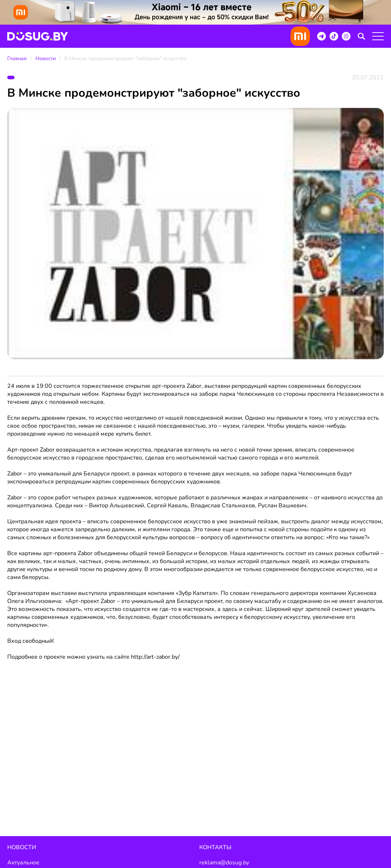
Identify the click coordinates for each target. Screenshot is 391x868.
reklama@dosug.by (224, 863)
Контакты (215, 847)
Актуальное (23, 863)
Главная (17, 58)
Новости (46, 58)
